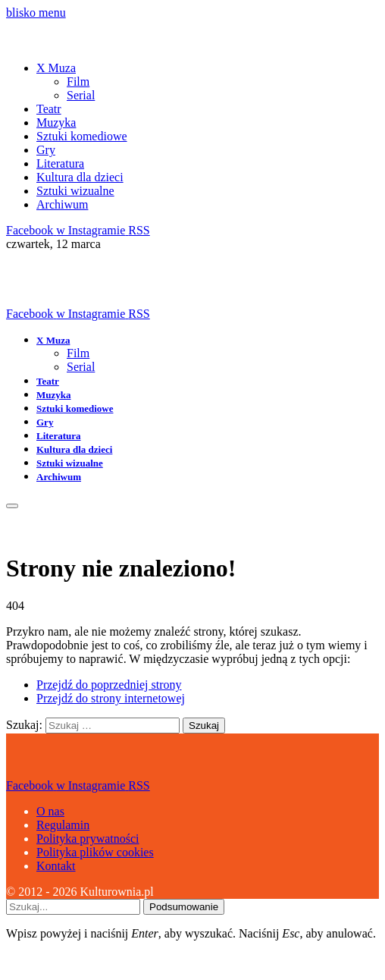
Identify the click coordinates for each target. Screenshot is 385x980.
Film (78, 82)
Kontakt (56, 866)
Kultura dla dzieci (80, 177)
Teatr (49, 109)
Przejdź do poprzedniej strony (109, 685)
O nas (50, 811)
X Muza (56, 68)
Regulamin (63, 825)
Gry (46, 150)
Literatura (60, 163)
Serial (81, 95)
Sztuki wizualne (75, 191)
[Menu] (12, 506)
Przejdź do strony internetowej (111, 698)
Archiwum (62, 204)
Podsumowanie (184, 907)
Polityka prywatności (88, 839)
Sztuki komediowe (82, 136)
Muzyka (56, 122)
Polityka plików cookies (95, 852)
